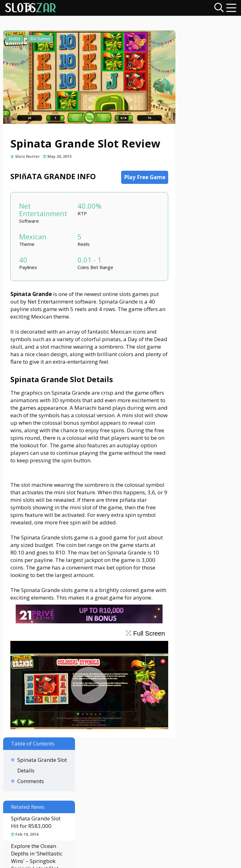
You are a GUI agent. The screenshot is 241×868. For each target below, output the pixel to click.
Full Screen (124, 691)
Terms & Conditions (188, 811)
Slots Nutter (30, 169)
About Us (73, 811)
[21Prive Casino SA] (80, 679)
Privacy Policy (141, 811)
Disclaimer (104, 811)
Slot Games (40, 43)
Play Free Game (124, 190)
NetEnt (15, 43)
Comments (193, 78)
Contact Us (42, 811)
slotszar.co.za (143, 860)
